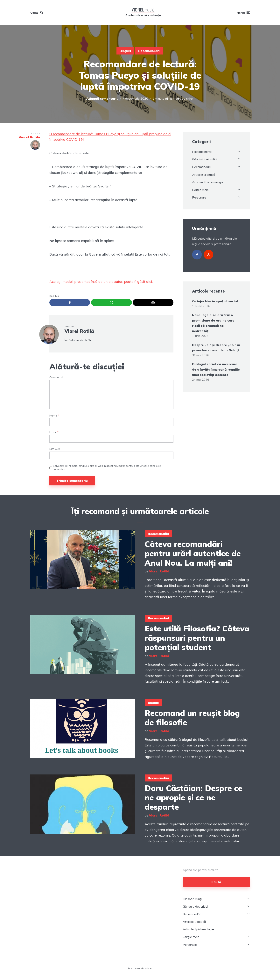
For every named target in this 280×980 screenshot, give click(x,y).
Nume (54, 416)
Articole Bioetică (204, 175)
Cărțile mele (200, 190)
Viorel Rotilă (79, 331)
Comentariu (57, 377)
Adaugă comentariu (102, 98)
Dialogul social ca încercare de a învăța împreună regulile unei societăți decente (216, 369)
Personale (199, 197)
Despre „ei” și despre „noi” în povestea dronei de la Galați (216, 348)
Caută (216, 882)
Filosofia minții (202, 152)
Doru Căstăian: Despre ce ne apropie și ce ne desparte (193, 797)
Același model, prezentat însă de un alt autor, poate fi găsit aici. (101, 282)
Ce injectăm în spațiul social (215, 301)
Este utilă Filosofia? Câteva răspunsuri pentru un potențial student (197, 638)
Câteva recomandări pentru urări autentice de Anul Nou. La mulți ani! (193, 553)
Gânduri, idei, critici (205, 159)
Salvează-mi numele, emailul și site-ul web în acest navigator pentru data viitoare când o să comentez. (107, 468)
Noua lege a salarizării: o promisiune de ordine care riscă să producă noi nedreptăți (213, 323)
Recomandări (149, 51)
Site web (55, 449)
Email (54, 432)
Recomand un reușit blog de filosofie (192, 718)
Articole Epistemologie (208, 182)
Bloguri (125, 51)
